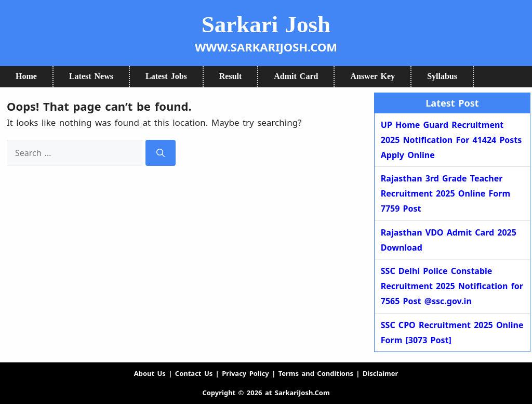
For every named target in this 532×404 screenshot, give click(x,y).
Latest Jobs (166, 76)
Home (26, 76)
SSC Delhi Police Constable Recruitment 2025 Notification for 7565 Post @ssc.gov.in (452, 286)
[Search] (161, 153)
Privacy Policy (245, 373)
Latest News (91, 76)
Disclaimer (380, 373)
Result (231, 76)
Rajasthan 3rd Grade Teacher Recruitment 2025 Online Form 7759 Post (445, 193)
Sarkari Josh (266, 24)
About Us (150, 373)
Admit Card (296, 76)
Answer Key (373, 76)
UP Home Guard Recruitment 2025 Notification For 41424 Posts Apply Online (451, 140)
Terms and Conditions (316, 373)
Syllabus (442, 76)
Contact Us (194, 373)
